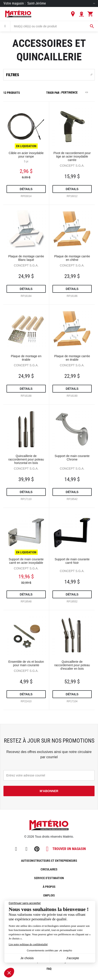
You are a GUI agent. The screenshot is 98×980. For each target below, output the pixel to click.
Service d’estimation (49, 878)
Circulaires (49, 869)
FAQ (49, 969)
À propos (49, 887)
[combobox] (54, 26)
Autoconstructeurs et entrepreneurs (49, 861)
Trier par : (54, 93)
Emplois (49, 895)
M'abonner (49, 791)
